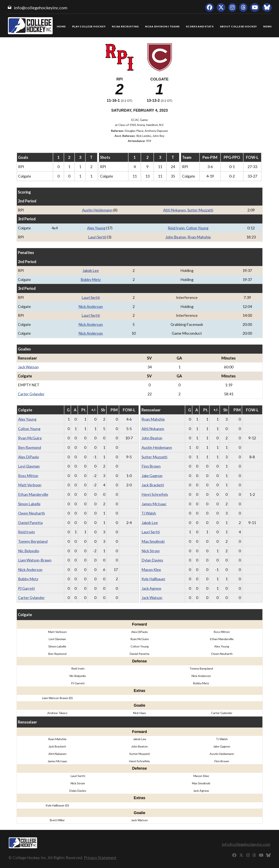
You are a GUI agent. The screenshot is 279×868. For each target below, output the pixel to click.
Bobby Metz (91, 280)
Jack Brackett (153, 485)
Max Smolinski (153, 541)
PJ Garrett (26, 588)
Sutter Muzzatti (200, 210)
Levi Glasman (29, 466)
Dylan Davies (152, 560)
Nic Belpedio (29, 551)
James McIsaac (154, 504)
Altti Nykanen (175, 210)
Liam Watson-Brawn (35, 560)
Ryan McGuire (30, 438)
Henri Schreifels (155, 494)
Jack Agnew (151, 588)
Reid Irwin (176, 228)
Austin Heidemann (97, 210)
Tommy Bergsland (33, 541)
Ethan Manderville (33, 494)
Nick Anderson (91, 306)
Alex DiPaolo (28, 457)
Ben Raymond (30, 447)
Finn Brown (151, 466)
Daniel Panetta (30, 523)
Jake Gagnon (152, 476)
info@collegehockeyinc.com (41, 8)
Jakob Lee (91, 270)
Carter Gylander (31, 394)
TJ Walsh (149, 513)
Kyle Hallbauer (153, 579)
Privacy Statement (100, 858)
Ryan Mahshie (199, 237)
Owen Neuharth (32, 513)
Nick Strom (151, 551)
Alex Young (96, 228)
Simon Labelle (29, 504)
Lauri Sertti (97, 237)
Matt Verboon (30, 485)
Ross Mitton (28, 476)
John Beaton (176, 237)
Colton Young (197, 228)
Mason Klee (151, 570)
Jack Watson (28, 367)
